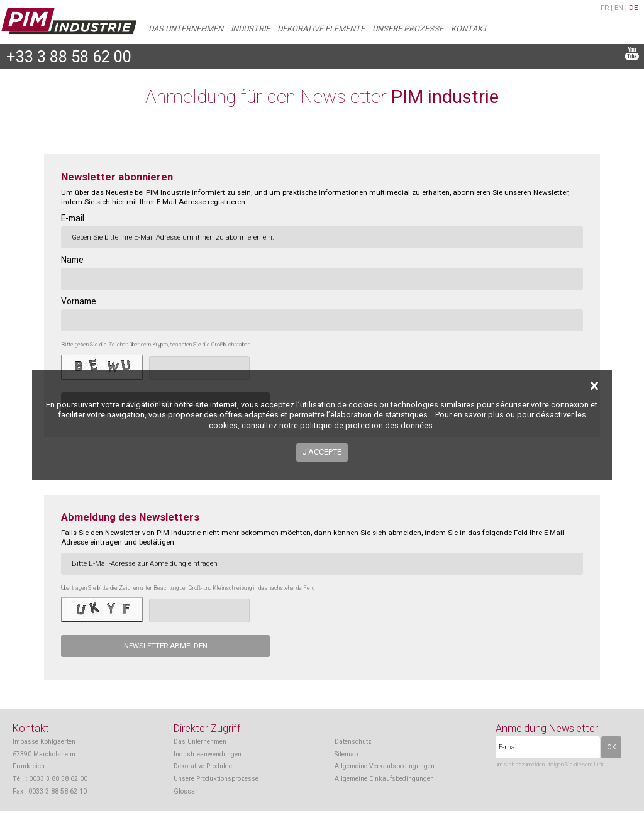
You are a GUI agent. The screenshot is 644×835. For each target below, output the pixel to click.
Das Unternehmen (186, 29)
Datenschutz (353, 742)
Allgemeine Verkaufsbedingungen (385, 766)
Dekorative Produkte (203, 766)
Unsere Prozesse (408, 29)
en (619, 8)
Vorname (79, 301)
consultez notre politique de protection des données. (338, 425)
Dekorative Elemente (321, 29)
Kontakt (469, 29)
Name (72, 260)
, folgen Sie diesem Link (575, 764)
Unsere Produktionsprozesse (216, 779)
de (633, 8)
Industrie (250, 29)
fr (605, 8)
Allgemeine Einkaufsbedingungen (384, 779)
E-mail (73, 218)
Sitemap (346, 754)
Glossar (186, 791)
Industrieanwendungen (208, 754)
